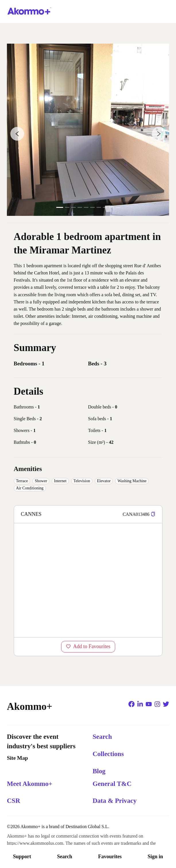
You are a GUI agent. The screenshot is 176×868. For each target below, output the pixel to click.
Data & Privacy (115, 801)
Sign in (155, 857)
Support (22, 857)
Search (65, 857)
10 (118, 207)
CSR (13, 801)
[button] (153, 514)
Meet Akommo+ (30, 784)
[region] (88, 580)
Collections (108, 754)
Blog (99, 771)
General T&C (112, 784)
